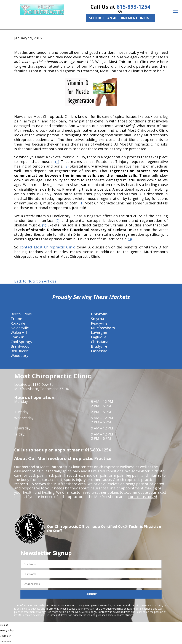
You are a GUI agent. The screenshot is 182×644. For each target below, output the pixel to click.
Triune (16, 319)
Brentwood (20, 346)
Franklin (18, 337)
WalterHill (19, 332)
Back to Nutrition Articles (35, 281)
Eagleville (99, 337)
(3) (130, 239)
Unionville (99, 314)
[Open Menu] (176, 11)
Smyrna (97, 319)
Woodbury (19, 356)
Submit (91, 594)
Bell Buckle (20, 351)
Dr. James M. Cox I (56, 615)
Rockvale (18, 323)
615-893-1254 (133, 7)
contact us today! (143, 497)
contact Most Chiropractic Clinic (47, 247)
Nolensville (20, 328)
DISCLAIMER (83, 612)
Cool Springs (21, 342)
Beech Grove (21, 314)
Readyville (99, 323)
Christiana (100, 342)
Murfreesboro (103, 328)
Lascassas (99, 351)
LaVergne (99, 332)
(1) (57, 162)
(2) (67, 166)
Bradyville (99, 346)
